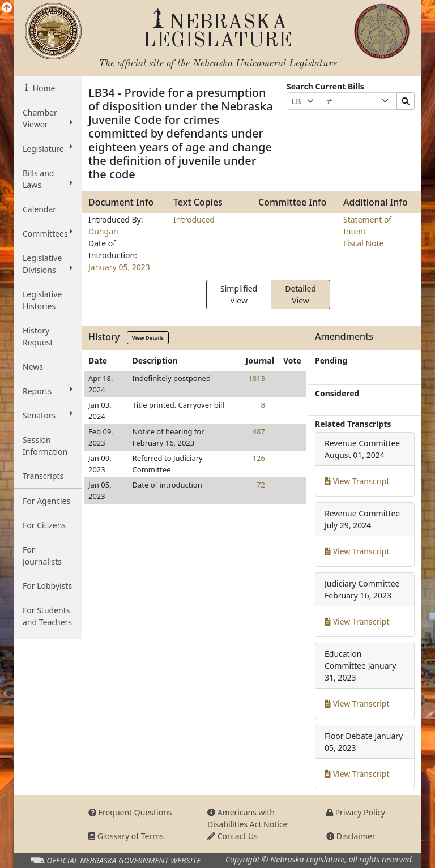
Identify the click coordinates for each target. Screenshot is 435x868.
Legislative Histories (42, 300)
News (33, 367)
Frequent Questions (130, 812)
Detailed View (300, 294)
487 (259, 431)
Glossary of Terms (126, 836)
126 (259, 458)
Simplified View (239, 294)
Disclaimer (351, 836)
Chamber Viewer (48, 118)
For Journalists (42, 555)
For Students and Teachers (47, 616)
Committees (48, 233)
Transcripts (43, 476)
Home (43, 88)
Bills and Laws (48, 179)
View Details (148, 338)
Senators (48, 415)
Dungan (103, 231)
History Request (38, 336)
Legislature (48, 148)
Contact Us (233, 836)
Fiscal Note (363, 243)
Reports (48, 391)
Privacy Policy (356, 812)
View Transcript (357, 481)
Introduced (194, 219)
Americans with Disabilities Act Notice (248, 818)
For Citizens (44, 525)
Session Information (45, 446)
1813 (257, 378)
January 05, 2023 (119, 267)
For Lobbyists (47, 586)
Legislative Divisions (48, 264)
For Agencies (46, 501)
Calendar (39, 209)
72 (261, 485)
